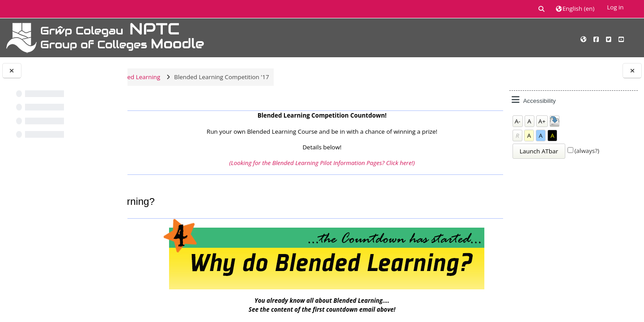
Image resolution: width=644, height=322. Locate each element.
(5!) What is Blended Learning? (190, 186)
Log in (615, 7)
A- (518, 121)
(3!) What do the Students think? (438, 186)
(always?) (587, 151)
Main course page (172, 106)
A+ (542, 121)
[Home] (105, 37)
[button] (542, 9)
